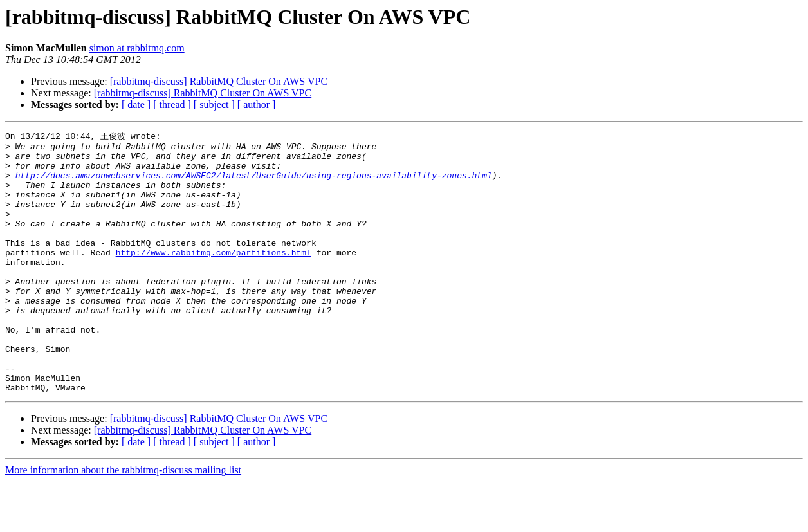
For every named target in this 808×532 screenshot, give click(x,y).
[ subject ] (214, 105)
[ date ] (136, 105)
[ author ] (257, 105)
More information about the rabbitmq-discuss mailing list (123, 521)
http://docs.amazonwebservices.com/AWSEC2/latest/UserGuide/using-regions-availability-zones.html (254, 183)
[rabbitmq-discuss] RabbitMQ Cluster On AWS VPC (219, 81)
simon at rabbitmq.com (137, 48)
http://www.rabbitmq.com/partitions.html (214, 276)
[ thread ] (172, 105)
